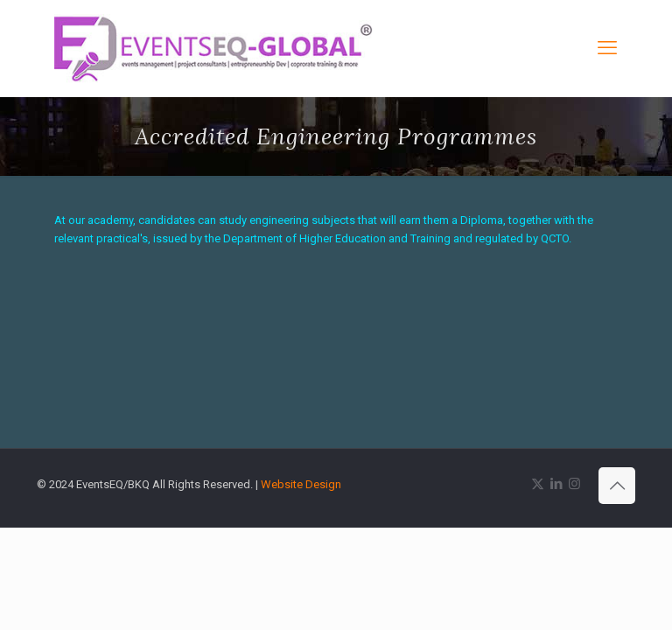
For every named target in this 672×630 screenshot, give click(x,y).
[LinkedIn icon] (556, 484)
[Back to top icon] (617, 486)
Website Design (301, 484)
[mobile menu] (607, 48)
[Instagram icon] (574, 484)
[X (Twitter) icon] (538, 484)
